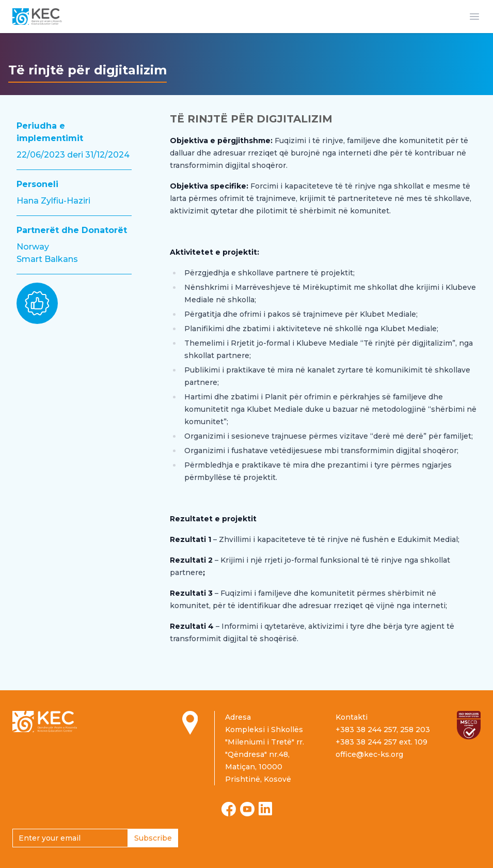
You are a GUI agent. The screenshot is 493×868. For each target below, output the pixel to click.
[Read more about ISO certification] (469, 725)
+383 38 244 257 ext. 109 (381, 742)
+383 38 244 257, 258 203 (383, 730)
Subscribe (153, 838)
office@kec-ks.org (369, 754)
